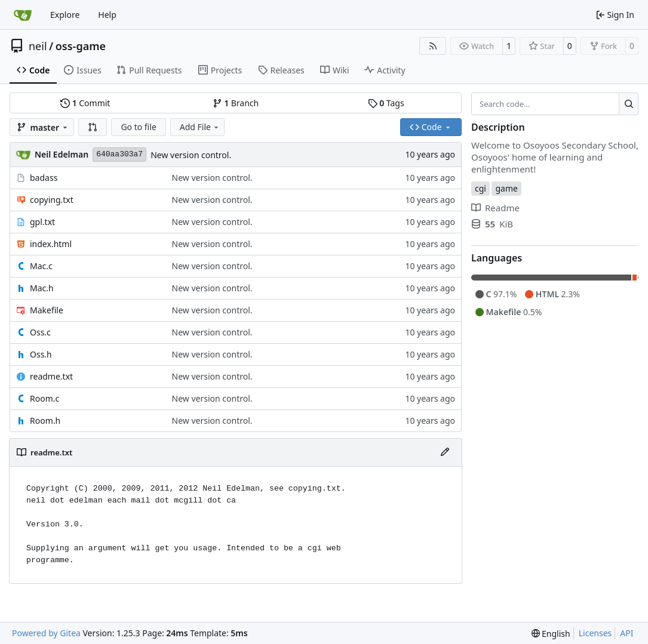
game (506, 188)
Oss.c (40, 332)
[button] (93, 127)
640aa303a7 (119, 154)
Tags (386, 103)
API (626, 633)
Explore (65, 15)
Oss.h (41, 354)
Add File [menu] (200, 127)
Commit (85, 103)
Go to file (138, 127)
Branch (236, 103)
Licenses (595, 633)
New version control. (191, 155)
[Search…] (629, 104)
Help (107, 15)
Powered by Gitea (46, 633)
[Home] (23, 15)
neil (38, 46)
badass (44, 178)
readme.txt (51, 376)
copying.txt (52, 200)
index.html (51, 244)
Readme (495, 208)
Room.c (44, 398)
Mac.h (42, 288)
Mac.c (41, 266)
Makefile (47, 310)
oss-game (81, 46)
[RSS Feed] (433, 46)
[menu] (551, 634)
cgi (480, 188)
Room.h (45, 420)
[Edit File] (445, 452)
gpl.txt (42, 222)
